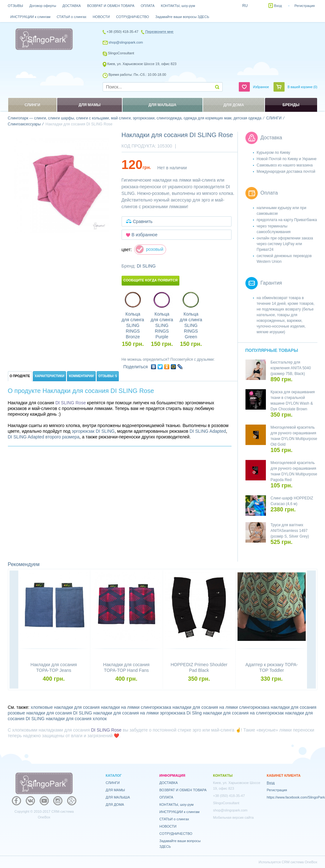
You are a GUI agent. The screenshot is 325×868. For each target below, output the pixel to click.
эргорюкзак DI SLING (93, 431)
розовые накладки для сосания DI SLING (50, 713)
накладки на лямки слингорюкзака (136, 707)
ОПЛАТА (147, 6)
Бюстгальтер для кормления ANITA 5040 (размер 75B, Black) (291, 368)
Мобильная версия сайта (234, 817)
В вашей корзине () (303, 87)
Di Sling (194, 713)
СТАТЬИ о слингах (72, 17)
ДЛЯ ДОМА (115, 805)
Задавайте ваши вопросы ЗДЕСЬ (182, 17)
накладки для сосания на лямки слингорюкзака (221, 707)
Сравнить (143, 221)
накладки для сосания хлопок (76, 719)
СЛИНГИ (113, 783)
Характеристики (49, 376)
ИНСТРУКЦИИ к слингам (30, 17)
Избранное (261, 87)
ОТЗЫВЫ (16, 6)
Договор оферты (43, 6)
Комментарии (81, 376)
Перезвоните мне (159, 32)
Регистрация (304, 6)
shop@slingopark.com (126, 42)
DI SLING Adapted (208, 431)
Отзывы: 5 (108, 376)
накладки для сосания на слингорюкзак (244, 713)
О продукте (20, 376)
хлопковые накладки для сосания (65, 707)
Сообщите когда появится (151, 280)
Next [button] (311, 630)
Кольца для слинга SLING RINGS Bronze (133, 325)
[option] (62, 185)
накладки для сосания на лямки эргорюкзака (139, 713)
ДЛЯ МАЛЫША (118, 797)
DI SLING (146, 266)
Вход (278, 6)
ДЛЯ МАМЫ (115, 790)
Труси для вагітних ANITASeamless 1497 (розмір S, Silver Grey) (290, 531)
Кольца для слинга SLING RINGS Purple (162, 325)
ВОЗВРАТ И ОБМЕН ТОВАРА (111, 6)
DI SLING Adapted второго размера (44, 437)
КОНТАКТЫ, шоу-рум (178, 6)
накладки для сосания (293, 707)
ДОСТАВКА (72, 6)
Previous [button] (14, 630)
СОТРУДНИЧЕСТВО (133, 17)
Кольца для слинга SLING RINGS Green (191, 325)
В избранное (145, 235)
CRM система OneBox (300, 862)
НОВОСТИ (101, 17)
